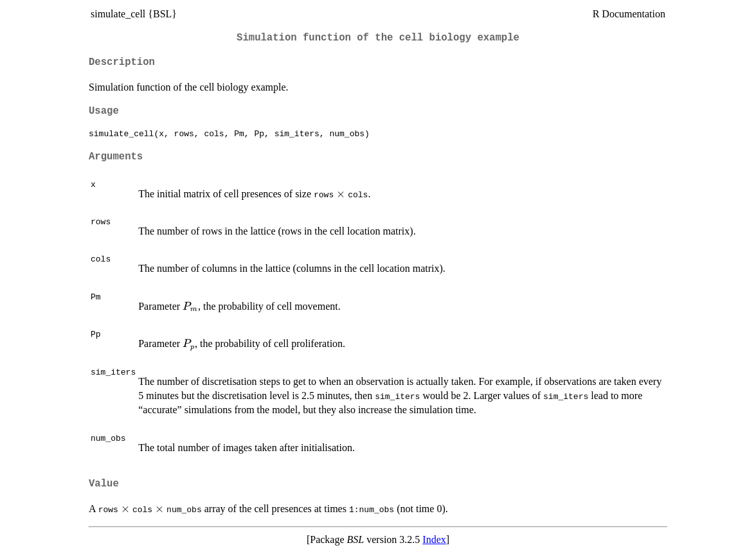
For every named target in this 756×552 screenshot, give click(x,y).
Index (434, 539)
